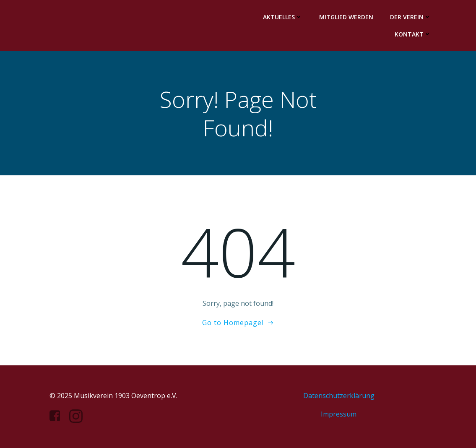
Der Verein (411, 17)
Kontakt (413, 34)
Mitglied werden (346, 17)
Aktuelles (283, 17)
